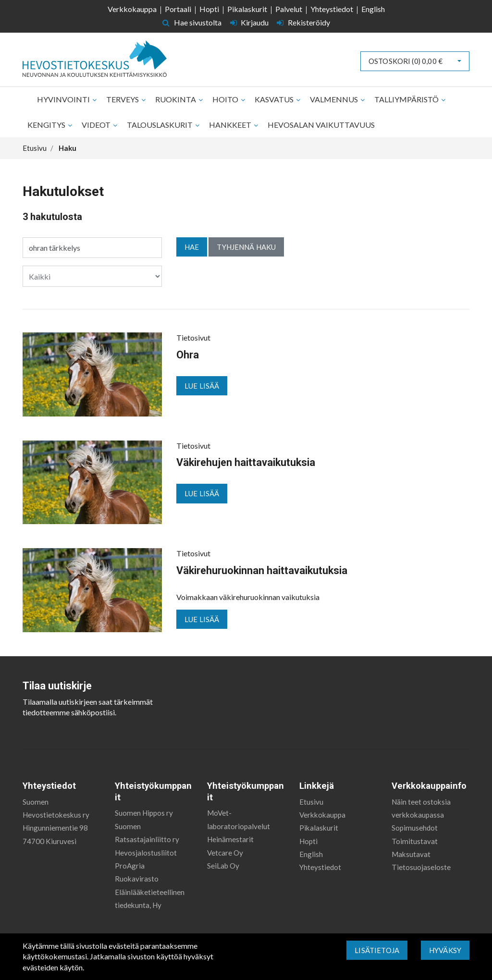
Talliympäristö (407, 99)
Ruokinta (176, 99)
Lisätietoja (377, 950)
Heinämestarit (230, 839)
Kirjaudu (250, 22)
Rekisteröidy (303, 22)
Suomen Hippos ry (144, 813)
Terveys (123, 99)
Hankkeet (231, 125)
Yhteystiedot (332, 9)
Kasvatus (275, 99)
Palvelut (289, 9)
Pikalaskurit (247, 9)
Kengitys (47, 125)
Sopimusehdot (415, 828)
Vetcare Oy (225, 853)
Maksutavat (411, 854)
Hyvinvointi (64, 99)
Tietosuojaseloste (421, 867)
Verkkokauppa (132, 9)
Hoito (226, 99)
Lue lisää (202, 386)
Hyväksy (445, 950)
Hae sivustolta (192, 22)
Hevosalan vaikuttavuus (321, 125)
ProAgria (130, 866)
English (373, 9)
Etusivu (311, 802)
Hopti (209, 9)
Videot (97, 125)
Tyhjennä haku (246, 247)
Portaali (178, 9)
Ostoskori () (406, 61)
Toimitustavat (415, 841)
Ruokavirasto (137, 879)
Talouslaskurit (160, 125)
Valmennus (335, 99)
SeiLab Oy (223, 866)
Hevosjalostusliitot (146, 853)
